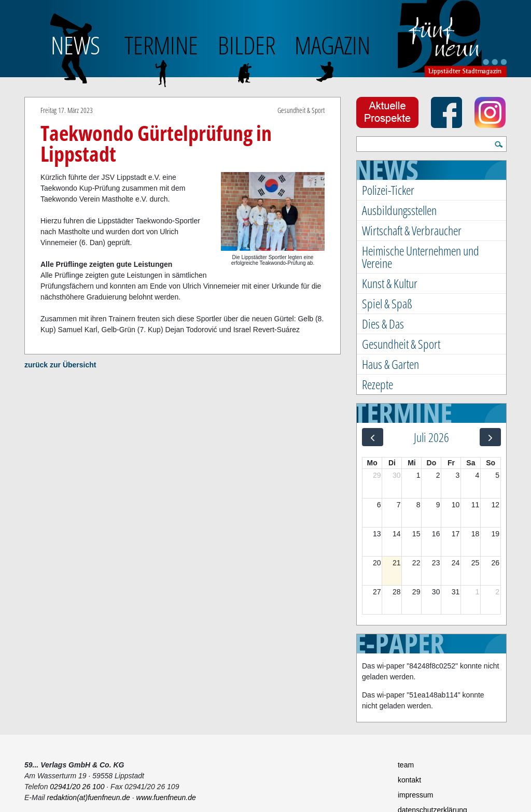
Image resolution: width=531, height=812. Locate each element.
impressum (415, 795)
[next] (490, 437)
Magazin (332, 45)
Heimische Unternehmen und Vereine (421, 257)
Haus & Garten (390, 364)
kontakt (409, 780)
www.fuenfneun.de (166, 797)
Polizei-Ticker (388, 190)
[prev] (373, 437)
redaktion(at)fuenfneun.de (89, 797)
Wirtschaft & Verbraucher (412, 230)
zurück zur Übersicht (60, 365)
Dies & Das (383, 324)
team (406, 765)
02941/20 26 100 (77, 787)
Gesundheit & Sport (401, 344)
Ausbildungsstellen (399, 210)
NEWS (75, 45)
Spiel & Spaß (387, 303)
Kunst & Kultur (390, 283)
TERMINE (161, 45)
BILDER (247, 45)
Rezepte (378, 384)
